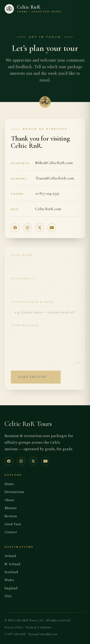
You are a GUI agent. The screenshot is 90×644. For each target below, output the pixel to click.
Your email (24, 281)
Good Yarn (13, 524)
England (11, 588)
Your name (23, 257)
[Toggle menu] (82, 9)
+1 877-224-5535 (47, 193)
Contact (11, 532)
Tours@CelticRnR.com (55, 178)
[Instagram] (27, 228)
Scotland (11, 572)
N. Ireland (12, 564)
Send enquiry (36, 380)
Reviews (11, 516)
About (9, 500)
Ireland (10, 556)
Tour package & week (32, 305)
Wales (9, 580)
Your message (25, 328)
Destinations (14, 492)
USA (8, 596)
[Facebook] (15, 228)
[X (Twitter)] (40, 228)
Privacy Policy (14, 628)
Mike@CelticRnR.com (54, 163)
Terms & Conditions (39, 628)
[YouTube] (52, 228)
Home (9, 484)
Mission (11, 508)
